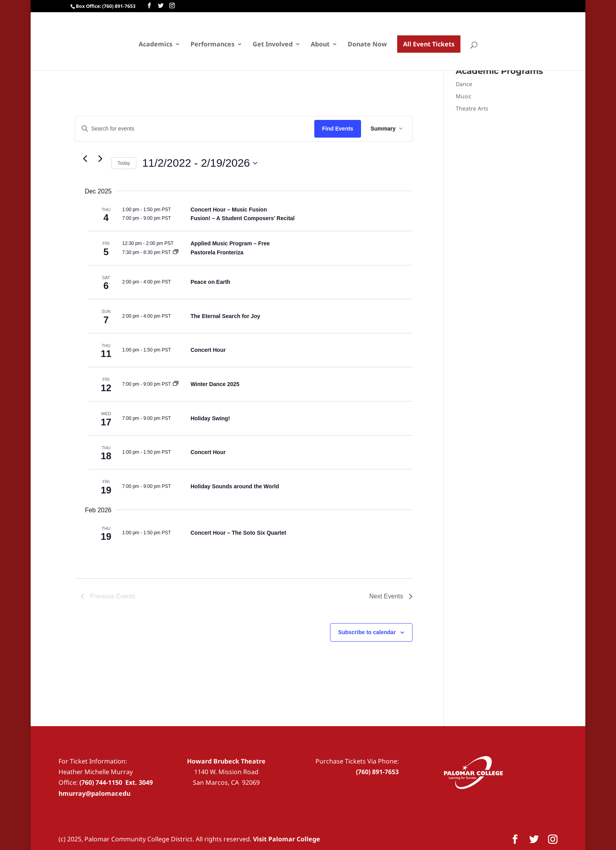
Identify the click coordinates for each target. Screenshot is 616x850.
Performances (213, 45)
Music (464, 96)
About (320, 45)
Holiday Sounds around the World (235, 486)
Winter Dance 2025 (215, 384)
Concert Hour (208, 350)
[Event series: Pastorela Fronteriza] (176, 252)
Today (124, 163)
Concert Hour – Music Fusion (229, 210)
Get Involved (273, 45)
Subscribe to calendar (367, 632)
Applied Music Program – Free (230, 243)
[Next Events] (101, 159)
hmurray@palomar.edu (94, 793)
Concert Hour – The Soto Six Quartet (238, 533)
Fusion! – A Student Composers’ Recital (243, 218)
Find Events (338, 129)
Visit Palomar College (287, 839)
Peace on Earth (210, 282)
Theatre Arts (472, 108)
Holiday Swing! (210, 418)
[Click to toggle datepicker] (200, 163)
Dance (464, 84)
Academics (156, 45)
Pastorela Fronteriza (217, 252)
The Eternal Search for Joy (225, 316)
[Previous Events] (85, 159)
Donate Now (367, 45)
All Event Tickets (429, 44)
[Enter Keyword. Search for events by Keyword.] (195, 129)
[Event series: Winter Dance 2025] (176, 384)
